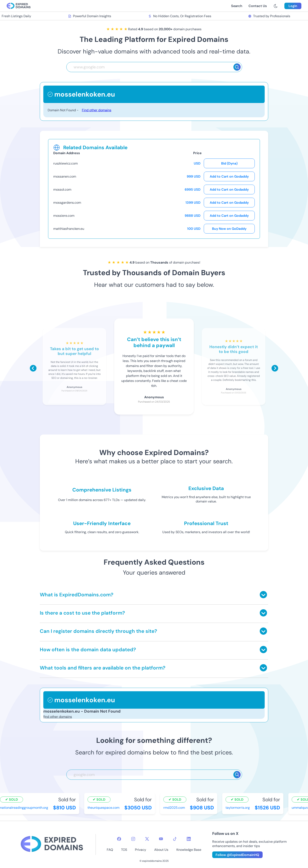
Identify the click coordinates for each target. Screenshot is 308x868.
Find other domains (97, 110)
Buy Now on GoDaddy (229, 229)
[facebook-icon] (119, 839)
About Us (161, 850)
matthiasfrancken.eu (69, 229)
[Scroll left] (33, 368)
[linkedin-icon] (189, 839)
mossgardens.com (67, 203)
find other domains (58, 717)
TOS (124, 850)
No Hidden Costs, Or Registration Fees (180, 16)
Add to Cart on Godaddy (229, 176)
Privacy (141, 850)
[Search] (237, 67)
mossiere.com (64, 216)
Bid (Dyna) (229, 163)
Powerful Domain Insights (90, 16)
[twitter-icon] (147, 839)
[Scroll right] (275, 368)
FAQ (110, 850)
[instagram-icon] (133, 839)
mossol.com (62, 189)
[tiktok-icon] (175, 839)
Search (237, 6)
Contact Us (258, 6)
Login (293, 6)
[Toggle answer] (263, 595)
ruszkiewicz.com (65, 163)
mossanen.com (65, 176)
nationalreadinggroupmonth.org (25, 808)
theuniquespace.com (104, 808)
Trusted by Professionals (270, 16)
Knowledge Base (189, 850)
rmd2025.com (175, 808)
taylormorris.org (238, 808)
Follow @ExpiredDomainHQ (237, 855)
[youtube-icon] (161, 839)
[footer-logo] (52, 844)
